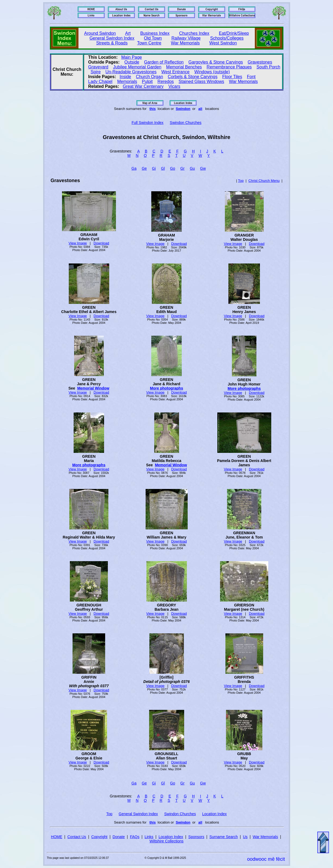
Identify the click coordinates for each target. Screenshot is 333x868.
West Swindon (223, 43)
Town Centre (149, 43)
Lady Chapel (100, 81)
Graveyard (98, 67)
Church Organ (150, 77)
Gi (154, 168)
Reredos (166, 81)
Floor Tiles (232, 77)
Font (251, 77)
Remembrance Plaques (229, 67)
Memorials (127, 81)
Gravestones (260, 62)
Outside (132, 62)
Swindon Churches (186, 123)
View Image (78, 243)
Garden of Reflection (164, 62)
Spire (96, 72)
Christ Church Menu (264, 181)
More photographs (166, 388)
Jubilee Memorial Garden (137, 67)
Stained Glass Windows (201, 81)
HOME (57, 837)
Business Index (155, 33)
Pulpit (147, 81)
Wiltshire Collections (166, 841)
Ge (144, 168)
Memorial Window (93, 388)
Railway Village (186, 38)
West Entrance (175, 72)
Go (173, 168)
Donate (119, 837)
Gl (163, 168)
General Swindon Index (112, 38)
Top (241, 181)
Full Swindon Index (147, 123)
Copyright (99, 837)
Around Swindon (100, 33)
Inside (126, 77)
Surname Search (224, 837)
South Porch (268, 67)
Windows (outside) (212, 72)
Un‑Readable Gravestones (131, 72)
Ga (134, 168)
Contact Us (77, 837)
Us (245, 837)
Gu (192, 168)
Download (101, 243)
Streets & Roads (112, 43)
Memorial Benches (184, 67)
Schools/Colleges (227, 38)
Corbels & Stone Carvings (193, 77)
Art (128, 33)
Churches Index (194, 33)
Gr (183, 168)
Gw (203, 168)
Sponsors (196, 837)
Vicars (174, 86)
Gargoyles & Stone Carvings (216, 62)
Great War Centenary (143, 86)
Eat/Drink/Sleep (234, 33)
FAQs (135, 837)
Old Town (153, 38)
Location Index (214, 814)
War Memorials (185, 43)
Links (149, 837)
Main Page (132, 57)
